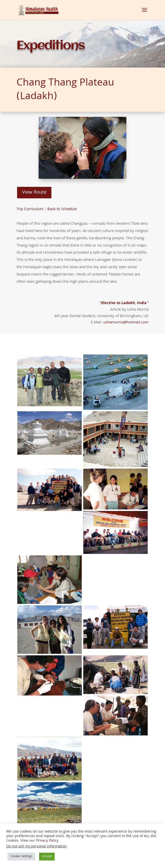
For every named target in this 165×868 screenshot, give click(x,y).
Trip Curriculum (30, 209)
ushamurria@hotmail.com (126, 323)
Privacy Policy (47, 841)
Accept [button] (47, 857)
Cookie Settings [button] (21, 857)
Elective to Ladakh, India (123, 303)
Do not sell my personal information (36, 847)
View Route (34, 193)
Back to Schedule (62, 209)
